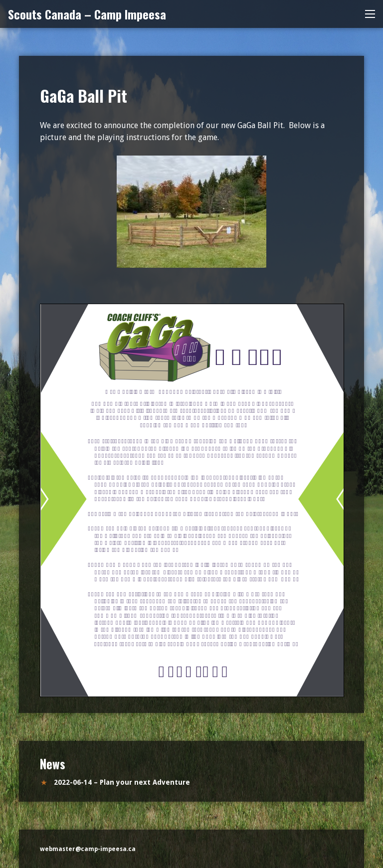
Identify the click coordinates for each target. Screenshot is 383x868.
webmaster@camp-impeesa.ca (88, 849)
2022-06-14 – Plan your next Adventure (122, 782)
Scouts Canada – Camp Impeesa (87, 14)
